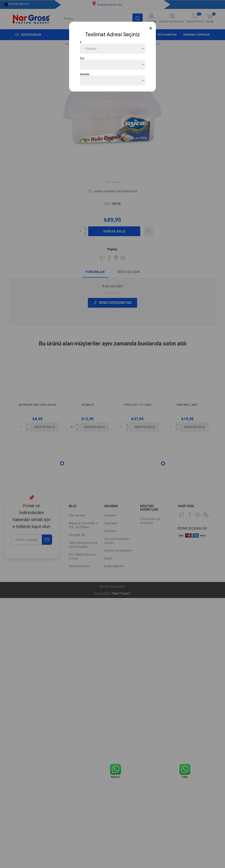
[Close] (151, 28)
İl (81, 42)
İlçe (82, 58)
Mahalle (85, 74)
